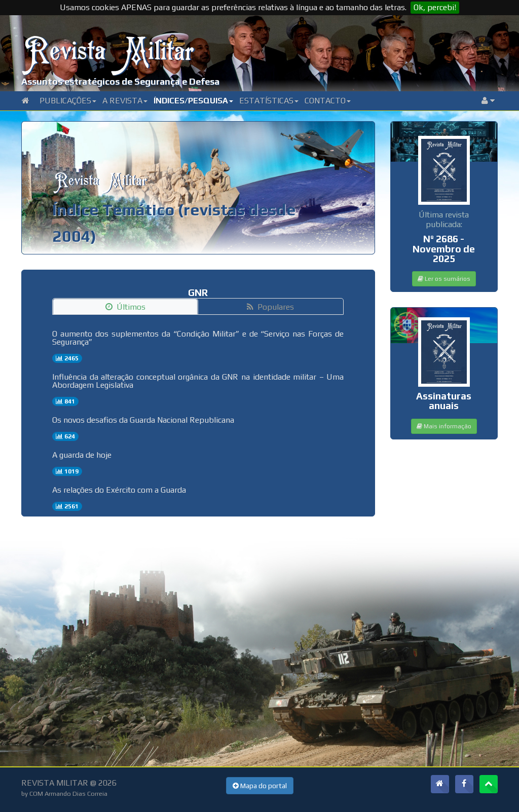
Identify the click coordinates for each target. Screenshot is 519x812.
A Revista (125, 101)
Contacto (328, 101)
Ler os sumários (444, 279)
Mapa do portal (260, 786)
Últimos (125, 307)
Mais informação (444, 426)
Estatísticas (269, 101)
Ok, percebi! (435, 7)
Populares (270, 307)
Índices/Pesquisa (193, 101)
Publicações (68, 101)
